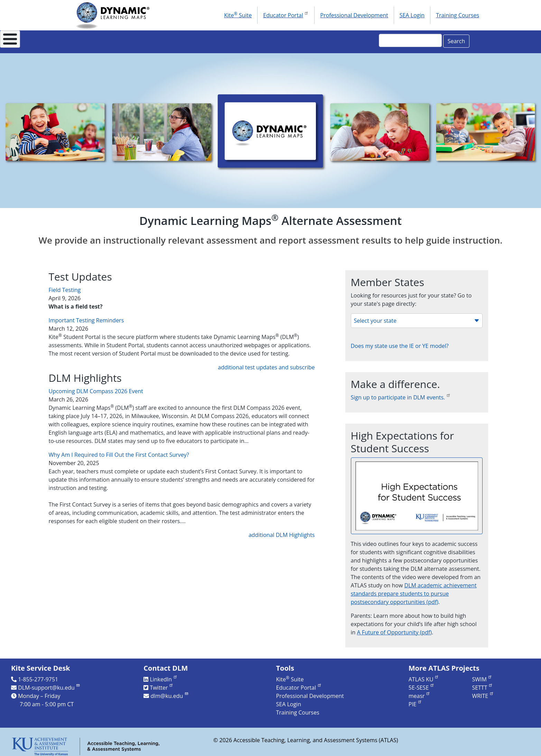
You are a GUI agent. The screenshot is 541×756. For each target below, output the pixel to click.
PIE (416, 700)
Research (277, 40)
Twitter (162, 684)
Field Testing (65, 286)
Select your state (417, 317)
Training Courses (458, 15)
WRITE (483, 692)
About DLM (96, 40)
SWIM (482, 675)
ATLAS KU (424, 675)
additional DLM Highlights (282, 531)
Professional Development (354, 15)
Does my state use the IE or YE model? (400, 342)
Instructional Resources (212, 40)
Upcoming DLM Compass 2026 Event (96, 387)
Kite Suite (238, 15)
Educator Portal (286, 15)
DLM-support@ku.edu (49, 684)
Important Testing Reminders (86, 316)
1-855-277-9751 (38, 675)
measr (419, 692)
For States (146, 40)
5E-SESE (422, 684)
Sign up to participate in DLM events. (401, 394)
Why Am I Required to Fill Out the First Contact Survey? (119, 451)
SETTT (482, 684)
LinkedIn (164, 675)
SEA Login (412, 15)
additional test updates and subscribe (266, 363)
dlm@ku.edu (170, 692)
